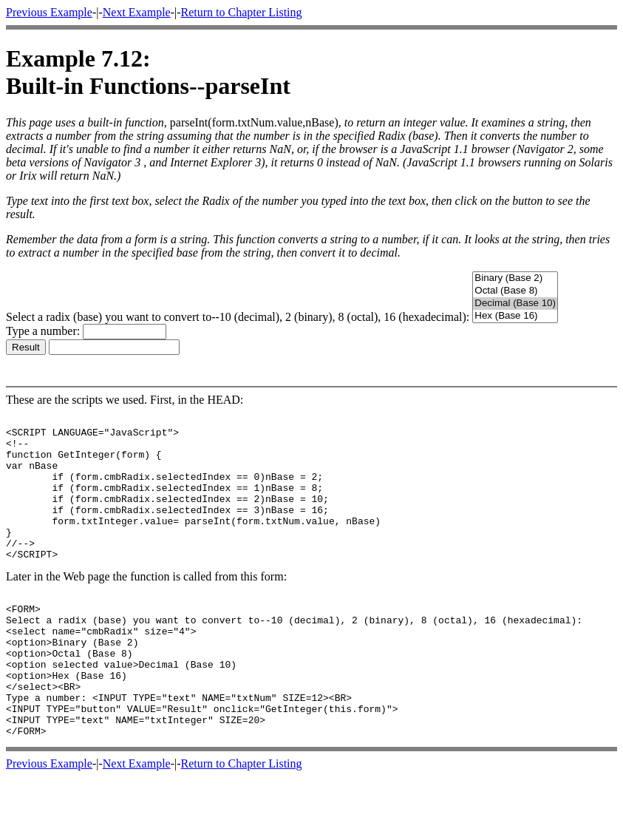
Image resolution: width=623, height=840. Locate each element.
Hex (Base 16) (515, 316)
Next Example (137, 12)
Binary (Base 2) (515, 278)
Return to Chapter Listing (242, 12)
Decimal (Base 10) (515, 304)
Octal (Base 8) (515, 291)
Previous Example (49, 12)
